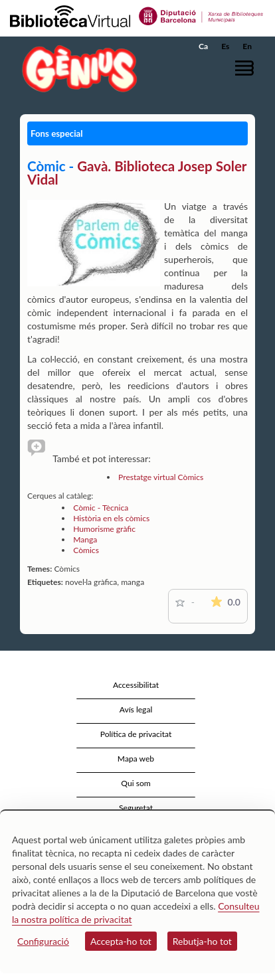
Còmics (86, 550)
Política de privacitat (136, 734)
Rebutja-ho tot (202, 941)
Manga (85, 539)
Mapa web (136, 759)
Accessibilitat (136, 685)
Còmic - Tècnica (101, 508)
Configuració (43, 941)
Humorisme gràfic (104, 529)
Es (225, 46)
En (247, 46)
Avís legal (136, 709)
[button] (247, 68)
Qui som (136, 783)
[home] (76, 69)
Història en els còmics (111, 518)
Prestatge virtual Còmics (161, 477)
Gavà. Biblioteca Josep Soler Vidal (137, 173)
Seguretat (136, 808)
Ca (203, 46)
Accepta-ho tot (121, 941)
